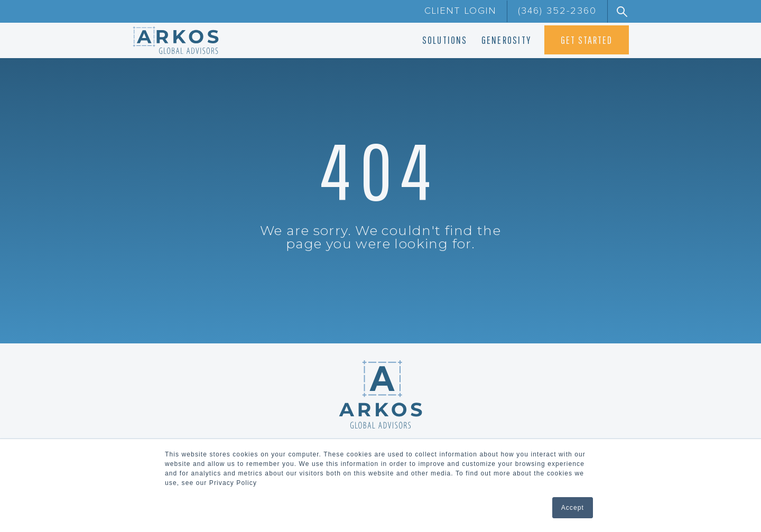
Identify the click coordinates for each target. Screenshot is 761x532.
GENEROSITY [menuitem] (506, 40)
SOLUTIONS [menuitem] (445, 40)
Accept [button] (573, 508)
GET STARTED (587, 40)
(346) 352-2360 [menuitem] (557, 11)
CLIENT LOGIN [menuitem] (460, 11)
